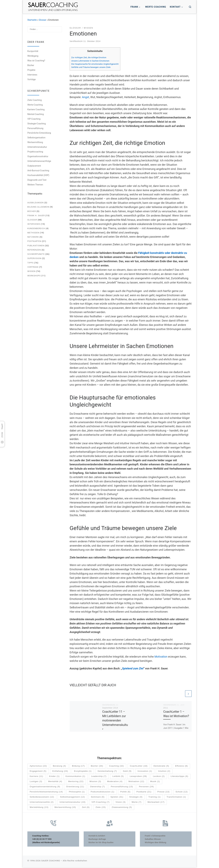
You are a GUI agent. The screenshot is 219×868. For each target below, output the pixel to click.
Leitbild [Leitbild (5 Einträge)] (118, 777)
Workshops (34, 276)
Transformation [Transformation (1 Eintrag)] (176, 797)
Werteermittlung (35, 142)
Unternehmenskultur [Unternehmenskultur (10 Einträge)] (73, 802)
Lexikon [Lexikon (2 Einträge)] (159, 777)
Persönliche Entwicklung (39, 133)
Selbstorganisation (36, 138)
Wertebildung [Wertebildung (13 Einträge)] (39, 808)
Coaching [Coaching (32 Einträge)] (116, 766)
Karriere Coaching (36, 109)
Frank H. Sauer (36, 216)
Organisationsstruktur (38, 156)
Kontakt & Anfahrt (97, 836)
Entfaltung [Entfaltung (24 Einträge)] (60, 772)
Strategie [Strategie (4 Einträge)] (136, 797)
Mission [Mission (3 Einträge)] (95, 782)
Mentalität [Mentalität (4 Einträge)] (55, 782)
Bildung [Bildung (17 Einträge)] (78, 766)
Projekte (31, 70)
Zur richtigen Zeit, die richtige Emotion (89, 57)
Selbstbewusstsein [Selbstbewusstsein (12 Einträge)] (42, 797)
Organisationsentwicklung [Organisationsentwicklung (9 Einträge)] (45, 787)
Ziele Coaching (35, 100)
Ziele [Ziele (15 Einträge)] (101, 808)
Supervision (34, 258)
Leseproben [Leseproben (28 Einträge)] (138, 777)
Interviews (32, 75)
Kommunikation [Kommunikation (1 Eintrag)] (75, 777)
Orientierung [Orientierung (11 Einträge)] (75, 787)
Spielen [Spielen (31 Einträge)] (117, 797)
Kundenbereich (36, 228)
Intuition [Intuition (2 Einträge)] (164, 772)
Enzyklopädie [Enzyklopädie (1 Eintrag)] (83, 772)
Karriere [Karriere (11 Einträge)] (36, 777)
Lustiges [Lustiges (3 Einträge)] (36, 782)
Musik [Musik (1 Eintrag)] (155, 782)
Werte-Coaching (35, 105)
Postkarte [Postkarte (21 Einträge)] (144, 792)
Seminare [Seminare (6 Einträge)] (98, 797)
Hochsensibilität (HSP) (38, 175)
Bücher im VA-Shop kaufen (101, 843)
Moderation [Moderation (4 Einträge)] (115, 782)
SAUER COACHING (51, 861)
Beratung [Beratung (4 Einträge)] (59, 766)
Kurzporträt (33, 51)
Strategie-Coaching (36, 124)
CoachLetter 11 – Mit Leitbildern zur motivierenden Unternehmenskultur (115, 721)
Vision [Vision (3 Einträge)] (121, 802)
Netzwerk (33, 237)
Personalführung (35, 128)
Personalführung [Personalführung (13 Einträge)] (122, 787)
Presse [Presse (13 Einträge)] (163, 792)
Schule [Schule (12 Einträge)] (182, 792)
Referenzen (34, 250)
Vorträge (32, 79)
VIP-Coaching (34, 119)
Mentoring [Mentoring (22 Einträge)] (76, 782)
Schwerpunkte (36, 254)
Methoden (33, 233)
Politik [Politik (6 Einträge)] (125, 792)
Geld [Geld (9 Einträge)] (127, 772)
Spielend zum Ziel (133, 668)
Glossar (43, 20)
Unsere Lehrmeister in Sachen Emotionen (90, 61)
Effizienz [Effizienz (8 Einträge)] (181, 766)
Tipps (30, 263)
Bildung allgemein (38, 207)
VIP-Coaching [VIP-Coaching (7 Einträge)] (101, 802)
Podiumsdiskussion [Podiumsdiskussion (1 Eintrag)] (102, 792)
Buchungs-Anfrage (97, 839)
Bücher (31, 65)
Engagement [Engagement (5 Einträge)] (38, 772)
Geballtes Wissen (153, 839)
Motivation (161, 657)
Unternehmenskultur (37, 147)
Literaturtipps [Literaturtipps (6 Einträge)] (179, 777)
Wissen (31, 271)
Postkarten (34, 241)
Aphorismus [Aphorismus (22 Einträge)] (38, 766)
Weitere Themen (35, 185)
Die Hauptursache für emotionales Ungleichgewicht (95, 64)
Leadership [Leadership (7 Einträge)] (99, 777)
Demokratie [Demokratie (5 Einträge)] (161, 766)
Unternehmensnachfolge (39, 161)
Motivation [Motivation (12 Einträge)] (136, 782)
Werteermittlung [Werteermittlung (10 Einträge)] (65, 808)
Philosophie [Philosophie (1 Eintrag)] (77, 792)
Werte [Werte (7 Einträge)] (136, 802)
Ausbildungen (36, 203)
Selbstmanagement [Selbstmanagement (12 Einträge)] (73, 797)
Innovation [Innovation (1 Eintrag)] (145, 772)
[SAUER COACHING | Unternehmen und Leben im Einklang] (53, 7)
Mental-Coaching (36, 114)
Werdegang (33, 56)
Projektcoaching (35, 152)
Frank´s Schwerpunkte (155, 836)
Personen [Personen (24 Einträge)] (146, 787)
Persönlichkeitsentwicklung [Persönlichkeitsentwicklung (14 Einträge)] (46, 792)
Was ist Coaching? (36, 61)
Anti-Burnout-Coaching (38, 171)
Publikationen (36, 246)
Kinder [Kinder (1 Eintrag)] (54, 777)
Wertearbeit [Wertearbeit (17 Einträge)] (156, 802)
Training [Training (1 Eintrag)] (155, 797)
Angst (86, 97)
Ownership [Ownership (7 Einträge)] (97, 787)
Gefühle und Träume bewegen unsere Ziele (91, 67)
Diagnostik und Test (37, 180)
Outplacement (34, 166)
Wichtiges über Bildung (155, 843)
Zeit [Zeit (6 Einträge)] (86, 808)
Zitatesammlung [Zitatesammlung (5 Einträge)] (122, 808)
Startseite (32, 20)
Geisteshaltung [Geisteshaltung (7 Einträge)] (107, 772)
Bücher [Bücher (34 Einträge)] (97, 766)
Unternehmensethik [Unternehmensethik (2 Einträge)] (42, 802)
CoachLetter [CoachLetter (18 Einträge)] (139, 766)
